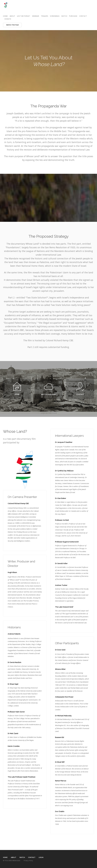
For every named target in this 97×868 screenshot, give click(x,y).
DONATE (8, 19)
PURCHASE (73, 16)
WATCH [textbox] (22, 857)
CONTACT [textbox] (32, 857)
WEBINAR (36, 16)
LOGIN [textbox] (41, 857)
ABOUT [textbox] (14, 857)
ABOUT (12, 16)
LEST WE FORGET (24, 16)
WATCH (64, 16)
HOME (5, 16)
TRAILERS (45, 16)
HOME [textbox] (5, 857)
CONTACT (83, 16)
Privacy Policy (28, 861)
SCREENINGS (55, 16)
